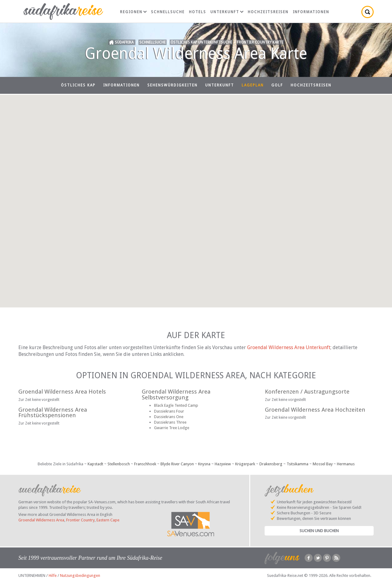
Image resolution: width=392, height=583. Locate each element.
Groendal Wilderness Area (41, 520)
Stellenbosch (119, 464)
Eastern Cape (108, 520)
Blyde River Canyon (177, 464)
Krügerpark (245, 464)
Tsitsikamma (298, 464)
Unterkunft (227, 12)
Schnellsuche (168, 12)
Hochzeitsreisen (268, 12)
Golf (277, 85)
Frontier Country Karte (260, 42)
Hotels (198, 12)
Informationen (311, 12)
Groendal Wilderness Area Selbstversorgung (176, 394)
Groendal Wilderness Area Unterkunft (289, 347)
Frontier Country (80, 520)
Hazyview (223, 464)
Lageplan (253, 85)
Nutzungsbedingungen (80, 575)
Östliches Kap (78, 85)
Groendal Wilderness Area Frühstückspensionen (53, 413)
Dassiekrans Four (169, 411)
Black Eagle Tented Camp (176, 405)
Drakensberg (271, 464)
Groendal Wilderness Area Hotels (62, 392)
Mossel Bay (323, 464)
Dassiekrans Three (170, 422)
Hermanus (346, 464)
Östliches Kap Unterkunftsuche (201, 42)
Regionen (133, 12)
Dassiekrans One (169, 417)
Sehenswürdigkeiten (172, 85)
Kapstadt (95, 464)
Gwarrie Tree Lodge (172, 428)
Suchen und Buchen (319, 531)
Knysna (204, 464)
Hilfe (53, 575)
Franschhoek (145, 464)
